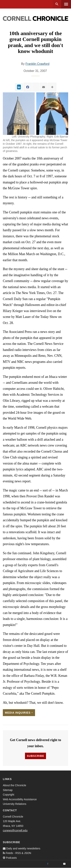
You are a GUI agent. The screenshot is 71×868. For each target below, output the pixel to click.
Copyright (9, 795)
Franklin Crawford (37, 64)
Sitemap (8, 790)
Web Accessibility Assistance (20, 799)
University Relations (15, 804)
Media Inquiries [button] (19, 713)
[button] (35, 114)
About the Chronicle (14, 785)
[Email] (64, 864)
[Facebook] (48, 864)
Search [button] (57, 4)
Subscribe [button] (35, 756)
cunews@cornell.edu (15, 830)
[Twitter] (56, 864)
